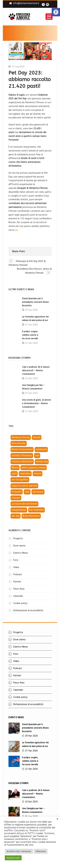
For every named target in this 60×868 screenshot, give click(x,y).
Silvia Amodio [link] (19, 443)
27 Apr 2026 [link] (31, 325)
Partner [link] (17, 582)
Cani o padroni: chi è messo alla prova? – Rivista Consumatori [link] (36, 370)
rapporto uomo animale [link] (24, 486)
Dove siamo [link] (19, 546)
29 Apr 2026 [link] (31, 310)
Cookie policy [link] (20, 603)
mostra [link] (38, 474)
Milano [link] (15, 468)
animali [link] (37, 437)
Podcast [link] (18, 574)
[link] (56, 12)
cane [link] (27, 492)
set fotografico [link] (20, 480)
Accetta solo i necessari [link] (19, 851)
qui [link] (17, 230)
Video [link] (16, 567)
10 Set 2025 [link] (31, 378)
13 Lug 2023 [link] (18, 67)
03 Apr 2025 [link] (31, 393)
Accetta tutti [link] (13, 858)
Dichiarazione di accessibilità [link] (28, 610)
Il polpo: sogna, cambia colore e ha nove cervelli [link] (30, 335)
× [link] (57, 819)
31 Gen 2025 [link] (32, 411)
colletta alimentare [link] (22, 462)
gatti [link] (14, 474)
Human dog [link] (42, 462)
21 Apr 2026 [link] (31, 343)
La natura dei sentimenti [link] (24, 504)
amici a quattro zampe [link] (34, 468)
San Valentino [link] (36, 510)
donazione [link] (38, 492)
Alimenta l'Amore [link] (21, 437)
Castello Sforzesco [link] (22, 456)
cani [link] (37, 456)
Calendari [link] (18, 596)
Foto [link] (16, 560)
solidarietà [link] (41, 449)
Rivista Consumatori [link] (22, 449)
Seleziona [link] (41, 851)
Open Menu (49, 17)
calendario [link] (25, 474)
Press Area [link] (19, 589)
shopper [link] (16, 498)
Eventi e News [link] (21, 553)
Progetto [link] (18, 539)
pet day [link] (16, 516)
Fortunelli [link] (17, 492)
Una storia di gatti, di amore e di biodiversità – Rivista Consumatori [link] (36, 403)
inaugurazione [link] (19, 510)
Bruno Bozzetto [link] (31, 516)
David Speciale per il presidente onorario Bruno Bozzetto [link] (35, 302)
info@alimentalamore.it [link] (26, 3)
